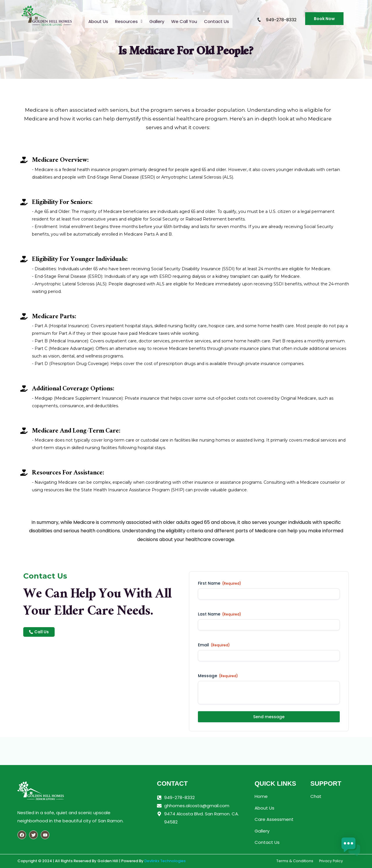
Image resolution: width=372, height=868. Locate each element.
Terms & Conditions (295, 861)
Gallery (157, 21)
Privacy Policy (331, 861)
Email (214, 645)
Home (261, 796)
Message (218, 676)
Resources (129, 21)
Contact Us (217, 21)
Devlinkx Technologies (165, 861)
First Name (220, 583)
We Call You (184, 21)
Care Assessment (274, 819)
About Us (98, 21)
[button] (129, 21)
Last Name (220, 614)
